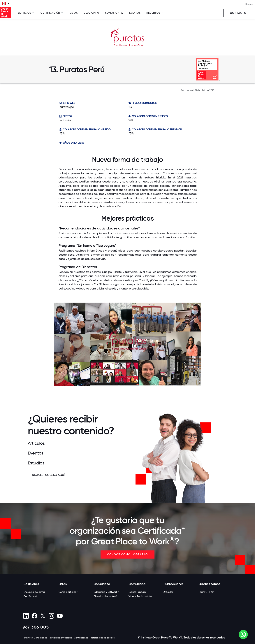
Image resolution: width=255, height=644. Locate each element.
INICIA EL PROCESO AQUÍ (48, 475)
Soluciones (31, 584)
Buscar (249, 4)
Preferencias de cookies (102, 638)
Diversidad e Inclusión (106, 596)
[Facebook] (35, 616)
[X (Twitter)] (43, 616)
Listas (74, 13)
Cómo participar (68, 592)
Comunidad (137, 584)
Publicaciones (173, 584)
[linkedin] (26, 616)
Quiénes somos (209, 584)
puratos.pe (67, 107)
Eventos (135, 13)
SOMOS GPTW (114, 13)
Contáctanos (81, 638)
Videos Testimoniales (140, 596)
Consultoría (102, 584)
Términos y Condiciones (35, 638)
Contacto (238, 13)
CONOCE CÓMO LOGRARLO (127, 554)
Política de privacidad (60, 638)
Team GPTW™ (206, 592)
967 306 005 (36, 627)
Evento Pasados (138, 592)
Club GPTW (91, 13)
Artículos (168, 592)
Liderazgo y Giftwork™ (106, 592)
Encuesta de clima (34, 592)
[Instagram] (51, 616)
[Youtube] (60, 616)
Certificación (31, 596)
